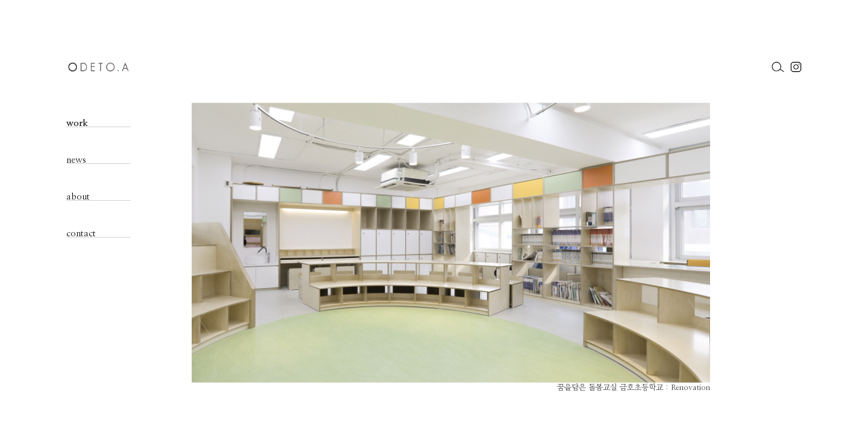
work (77, 123)
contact (81, 234)
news (76, 160)
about (78, 197)
